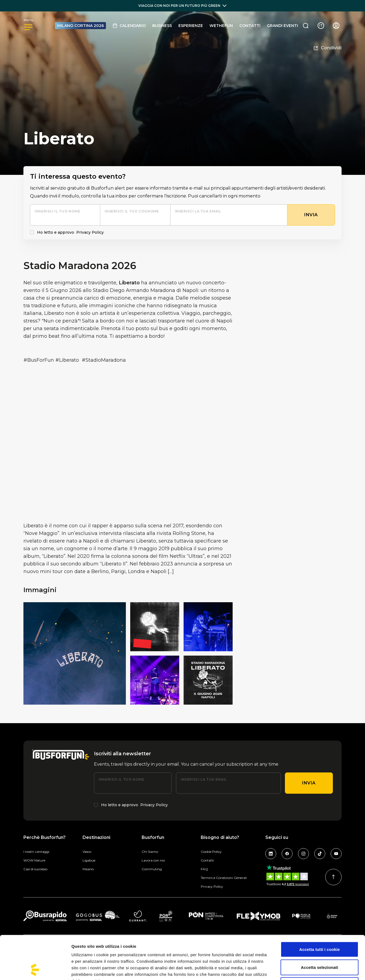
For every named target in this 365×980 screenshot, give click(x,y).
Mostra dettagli (287, 969)
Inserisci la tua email (198, 211)
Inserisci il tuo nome (57, 211)
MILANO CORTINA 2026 (80, 26)
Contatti (250, 26)
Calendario (129, 26)
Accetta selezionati (320, 926)
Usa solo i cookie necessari (320, 944)
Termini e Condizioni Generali (224, 878)
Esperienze (191, 26)
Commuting (152, 869)
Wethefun (221, 26)
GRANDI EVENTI (282, 26)
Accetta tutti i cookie (320, 909)
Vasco (87, 852)
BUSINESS (162, 26)
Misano (88, 869)
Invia (309, 783)
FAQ (204, 869)
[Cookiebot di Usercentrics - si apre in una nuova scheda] (35, 969)
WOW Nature (34, 860)
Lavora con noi (153, 860)
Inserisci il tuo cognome (132, 211)
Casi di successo (35, 869)
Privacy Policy (90, 232)
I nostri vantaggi (36, 852)
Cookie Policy (211, 852)
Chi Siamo (150, 852)
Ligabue (89, 860)
